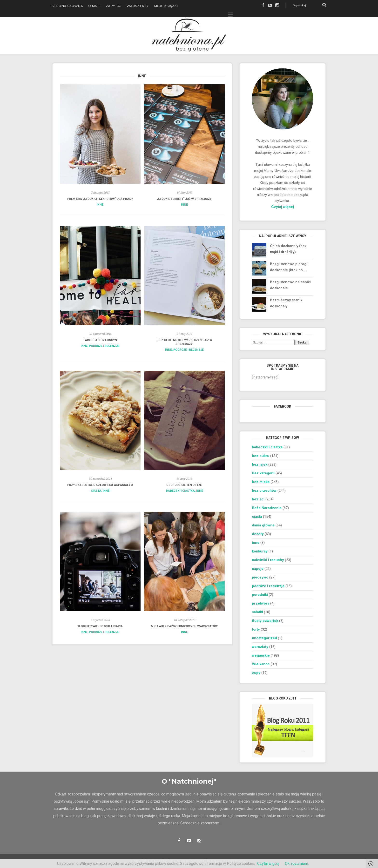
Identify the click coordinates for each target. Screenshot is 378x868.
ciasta (96, 491)
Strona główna (67, 6)
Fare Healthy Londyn (100, 340)
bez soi (258, 499)
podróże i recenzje (104, 346)
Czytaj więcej (283, 207)
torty (256, 629)
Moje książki (166, 6)
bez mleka (261, 482)
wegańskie (261, 655)
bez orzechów (264, 491)
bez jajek (260, 464)
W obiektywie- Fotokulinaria (100, 626)
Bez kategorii (263, 473)
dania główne (263, 525)
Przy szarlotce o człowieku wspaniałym (100, 485)
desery (258, 534)
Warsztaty (138, 6)
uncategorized (264, 638)
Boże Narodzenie (267, 508)
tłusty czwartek (265, 621)
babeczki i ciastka (180, 491)
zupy (256, 673)
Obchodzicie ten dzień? (184, 485)
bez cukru (261, 456)
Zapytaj (114, 6)
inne (100, 205)
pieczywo (260, 577)
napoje (258, 569)
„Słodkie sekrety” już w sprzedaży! (184, 199)
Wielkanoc (261, 664)
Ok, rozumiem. (297, 864)
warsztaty (260, 647)
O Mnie (94, 6)
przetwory (261, 603)
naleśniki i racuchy (268, 560)
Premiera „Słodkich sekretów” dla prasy (100, 199)
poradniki (260, 595)
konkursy (260, 551)
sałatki (257, 612)
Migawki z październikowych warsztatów (184, 626)
